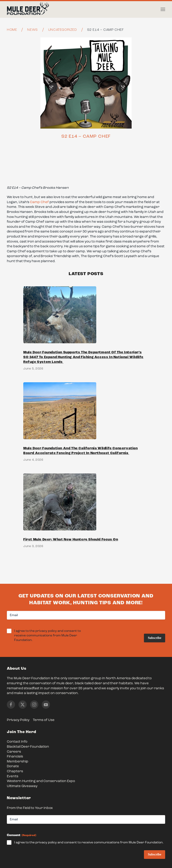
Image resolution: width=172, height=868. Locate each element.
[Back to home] (28, 10)
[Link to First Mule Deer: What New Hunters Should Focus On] (86, 515)
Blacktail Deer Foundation (28, 747)
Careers (14, 752)
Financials (15, 757)
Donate (13, 766)
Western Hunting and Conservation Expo (41, 781)
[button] (163, 9)
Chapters (15, 771)
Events (13, 776)
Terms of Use (44, 720)
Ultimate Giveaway (22, 786)
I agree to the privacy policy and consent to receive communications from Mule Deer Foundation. (47, 636)
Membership (18, 762)
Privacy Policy (18, 720)
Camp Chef (39, 202)
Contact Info (17, 742)
